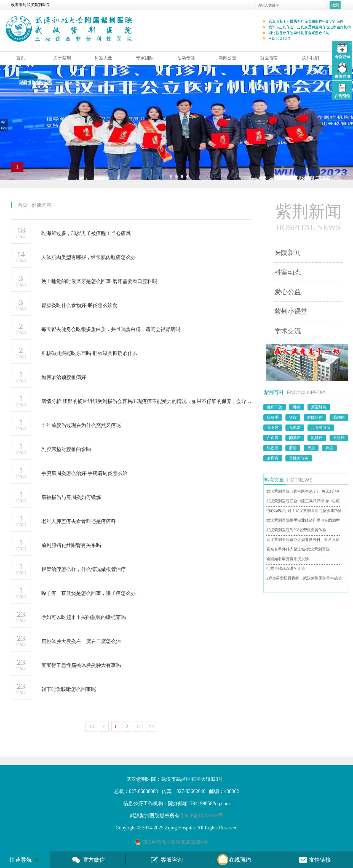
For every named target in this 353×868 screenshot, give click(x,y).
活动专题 (186, 58)
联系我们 (310, 58)
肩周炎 (273, 458)
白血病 (273, 438)
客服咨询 (172, 860)
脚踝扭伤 (315, 417)
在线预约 (240, 860)
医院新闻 (288, 253)
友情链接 (320, 860)
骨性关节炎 (299, 458)
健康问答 (42, 205)
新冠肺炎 (319, 407)
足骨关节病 (321, 428)
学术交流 (288, 331)
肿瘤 (297, 407)
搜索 (335, 5)
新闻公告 (228, 58)
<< (91, 727)
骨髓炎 (295, 428)
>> (151, 727)
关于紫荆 (62, 58)
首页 (21, 58)
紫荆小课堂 (291, 311)
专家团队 (145, 58)
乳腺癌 (317, 438)
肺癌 (329, 448)
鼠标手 (273, 417)
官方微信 (94, 860)
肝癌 (293, 448)
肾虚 (293, 417)
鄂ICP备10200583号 (202, 816)
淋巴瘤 (273, 448)
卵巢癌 (295, 438)
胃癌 (311, 448)
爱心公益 (288, 292)
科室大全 (103, 58)
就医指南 (269, 58)
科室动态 (288, 272)
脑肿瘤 (339, 417)
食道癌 (339, 438)
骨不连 (273, 428)
